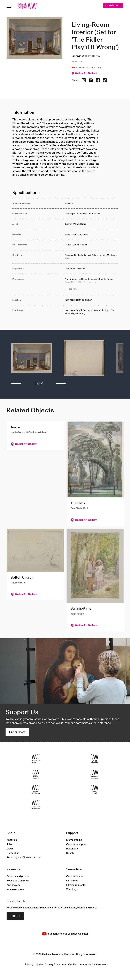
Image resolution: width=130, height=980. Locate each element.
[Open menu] (9, 6)
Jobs (9, 844)
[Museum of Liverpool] (36, 759)
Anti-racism (13, 885)
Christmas (72, 881)
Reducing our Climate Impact (23, 857)
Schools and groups (18, 876)
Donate (70, 853)
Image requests (16, 889)
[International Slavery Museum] (36, 774)
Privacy (29, 965)
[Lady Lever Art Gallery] (36, 805)
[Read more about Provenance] (91, 284)
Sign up (15, 916)
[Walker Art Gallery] (36, 790)
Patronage (72, 849)
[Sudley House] (94, 790)
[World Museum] (94, 759)
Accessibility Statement (94, 965)
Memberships (74, 840)
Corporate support (77, 844)
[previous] (16, 384)
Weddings (72, 889)
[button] (32, 359)
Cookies (73, 965)
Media (10, 849)
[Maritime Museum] (94, 774)
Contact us (13, 853)
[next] (61, 384)
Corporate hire (75, 876)
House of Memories (18, 881)
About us (12, 840)
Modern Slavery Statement (51, 965)
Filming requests (76, 885)
